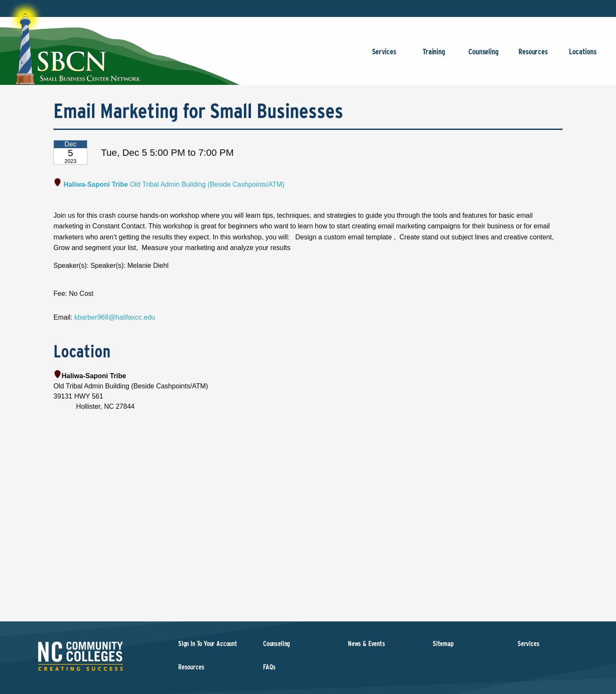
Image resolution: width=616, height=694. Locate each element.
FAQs (269, 667)
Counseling (483, 56)
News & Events (367, 644)
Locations (583, 56)
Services (384, 56)
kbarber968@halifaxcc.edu (115, 317)
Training (434, 56)
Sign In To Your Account (208, 644)
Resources (533, 56)
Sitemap (443, 644)
